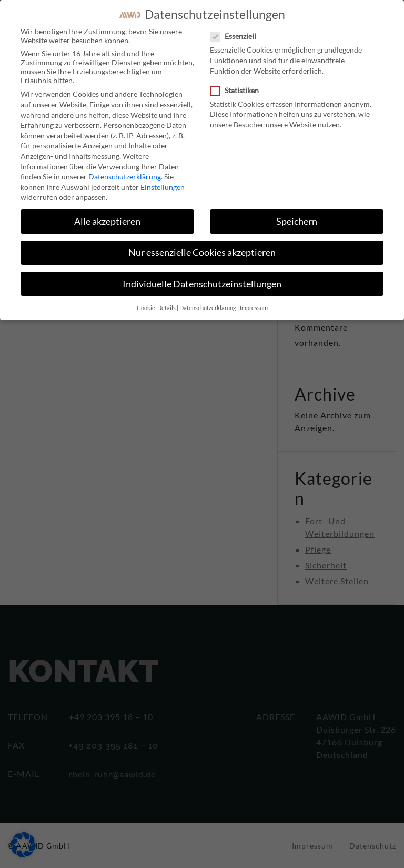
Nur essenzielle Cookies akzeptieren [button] (202, 252)
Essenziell (236, 36)
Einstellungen (163, 187)
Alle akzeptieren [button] (107, 221)
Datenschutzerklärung (125, 177)
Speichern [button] (297, 221)
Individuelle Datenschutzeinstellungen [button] (202, 284)
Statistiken (238, 90)
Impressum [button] (254, 308)
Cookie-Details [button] (156, 308)
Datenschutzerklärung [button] (208, 308)
